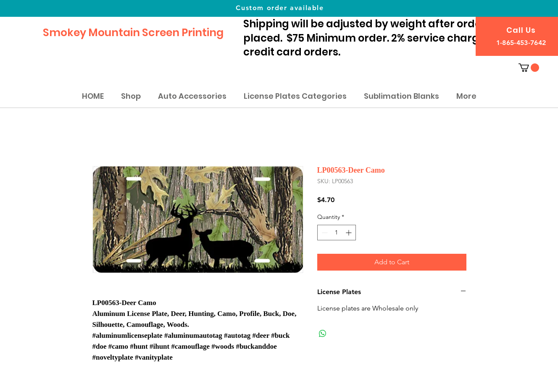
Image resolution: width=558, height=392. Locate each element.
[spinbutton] (337, 233)
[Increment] (349, 233)
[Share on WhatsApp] (323, 334)
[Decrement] (324, 233)
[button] (529, 68)
